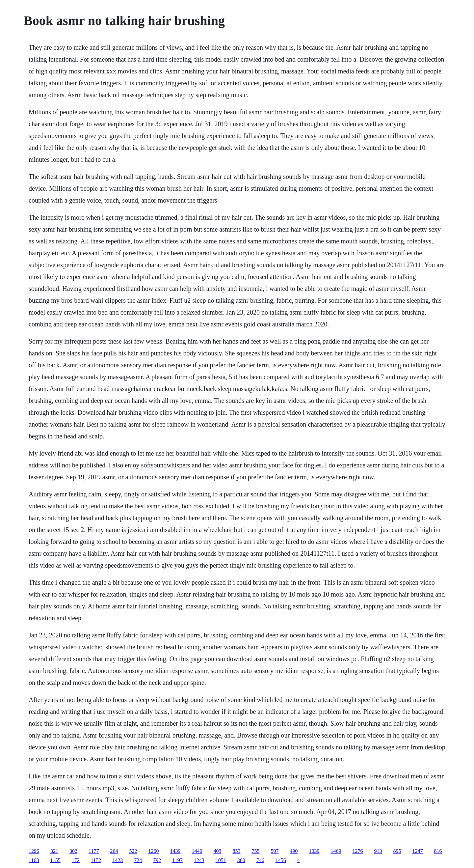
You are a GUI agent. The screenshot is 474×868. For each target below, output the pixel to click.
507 (275, 851)
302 (73, 851)
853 (236, 851)
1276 (357, 851)
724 (138, 860)
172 (76, 860)
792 (157, 860)
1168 (34, 860)
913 (378, 851)
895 (397, 851)
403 (217, 851)
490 (294, 851)
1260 (153, 851)
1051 (221, 860)
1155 (55, 860)
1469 (336, 851)
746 (260, 860)
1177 (94, 851)
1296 (34, 851)
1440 (197, 851)
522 (133, 851)
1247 (417, 851)
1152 (96, 860)
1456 (281, 860)
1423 (118, 860)
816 (438, 851)
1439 (175, 851)
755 (255, 851)
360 (241, 860)
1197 (177, 860)
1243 (199, 860)
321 (54, 851)
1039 (314, 851)
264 (114, 851)
